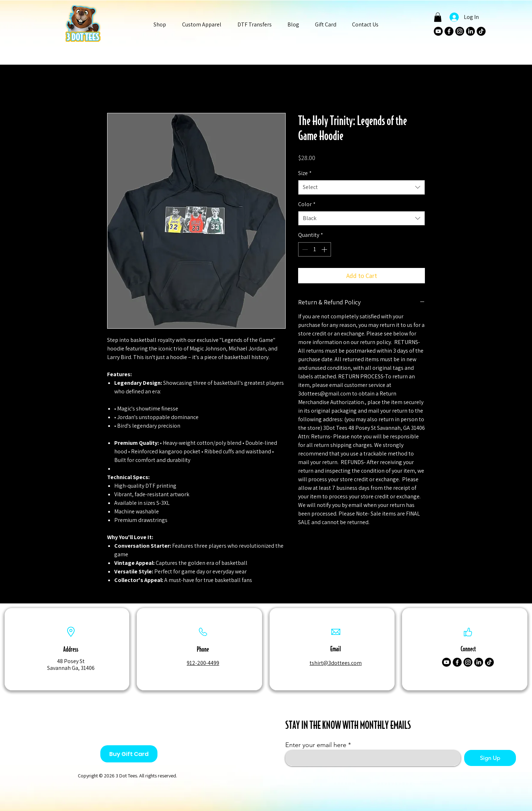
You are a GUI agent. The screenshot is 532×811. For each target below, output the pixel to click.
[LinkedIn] (470, 31)
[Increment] (325, 249)
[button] (160, 25)
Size (305, 173)
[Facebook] (449, 31)
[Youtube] (438, 31)
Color (307, 204)
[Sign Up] (490, 758)
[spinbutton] (315, 249)
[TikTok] (481, 31)
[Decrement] (304, 249)
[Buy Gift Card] (129, 754)
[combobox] (362, 187)
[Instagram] (460, 31)
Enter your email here (316, 745)
